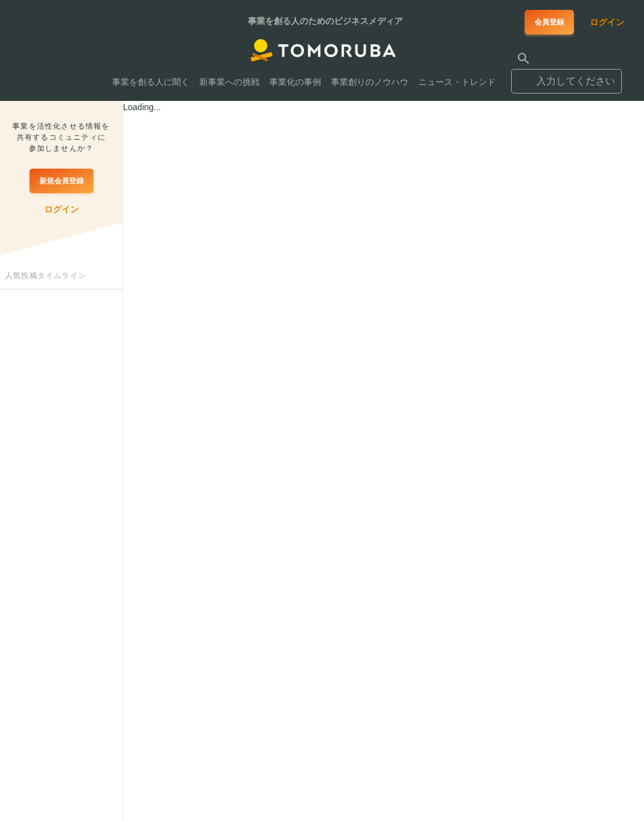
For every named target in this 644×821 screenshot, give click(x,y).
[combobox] (566, 76)
